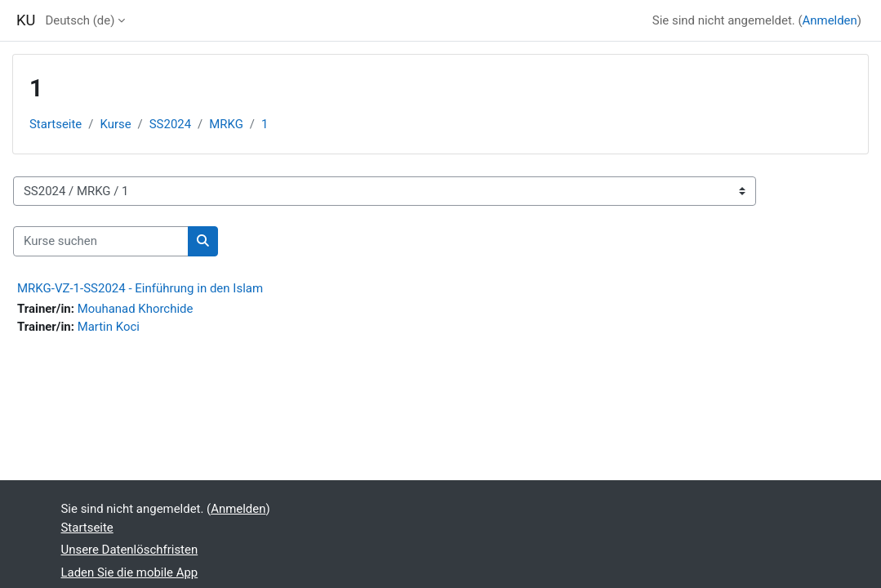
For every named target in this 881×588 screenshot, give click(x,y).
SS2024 (170, 124)
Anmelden (830, 20)
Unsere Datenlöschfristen (130, 550)
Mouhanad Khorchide (136, 309)
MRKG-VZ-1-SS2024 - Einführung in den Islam (140, 288)
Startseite (56, 124)
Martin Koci (109, 327)
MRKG (226, 124)
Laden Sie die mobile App (130, 572)
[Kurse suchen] (101, 241)
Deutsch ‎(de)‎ (80, 20)
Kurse (115, 124)
